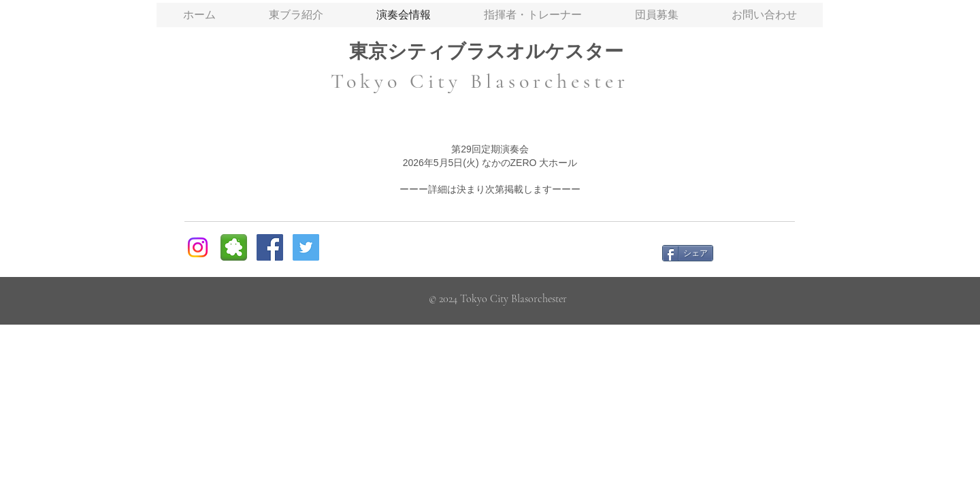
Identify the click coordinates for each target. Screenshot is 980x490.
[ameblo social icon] (234, 247)
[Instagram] (198, 247)
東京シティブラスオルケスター (486, 51)
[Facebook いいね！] (759, 252)
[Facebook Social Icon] (270, 247)
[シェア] (688, 253)
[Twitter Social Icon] (306, 247)
